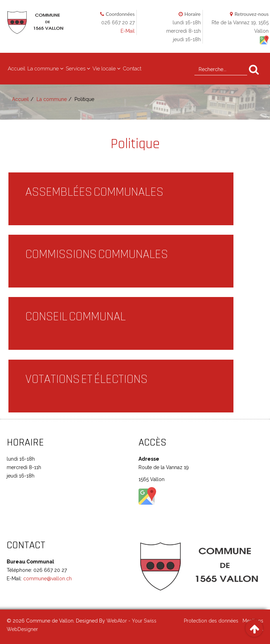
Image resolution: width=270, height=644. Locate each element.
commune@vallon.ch (47, 579)
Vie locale (104, 69)
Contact (132, 69)
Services (76, 69)
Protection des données (211, 621)
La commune (43, 69)
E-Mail (128, 31)
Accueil (17, 69)
